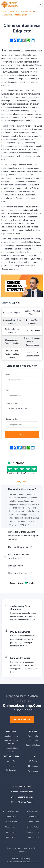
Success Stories (33, 832)
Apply (22, 435)
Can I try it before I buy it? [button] (20, 547)
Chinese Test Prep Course (22, 802)
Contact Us (22, 852)
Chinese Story (11, 832)
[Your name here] (22, 380)
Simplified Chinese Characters (11, 742)
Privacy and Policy (13, 848)
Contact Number (12, 419)
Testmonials (33, 736)
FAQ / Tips (22, 481)
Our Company (11, 770)
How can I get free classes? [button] (22, 489)
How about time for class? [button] (20, 573)
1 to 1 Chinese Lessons (26, 11)
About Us (11, 761)
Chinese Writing (33, 827)
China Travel (11, 816)
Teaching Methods (33, 745)
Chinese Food (33, 816)
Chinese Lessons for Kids (22, 792)
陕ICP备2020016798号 (21, 859)
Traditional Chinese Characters (11, 750)
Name (8, 374)
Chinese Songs (33, 837)
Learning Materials (11, 736)
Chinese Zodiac (11, 822)
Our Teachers (33, 741)
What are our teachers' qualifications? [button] (19, 556)
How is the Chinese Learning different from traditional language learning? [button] (24, 536)
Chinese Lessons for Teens (22, 797)
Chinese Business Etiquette (15, 15)
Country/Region (11, 403)
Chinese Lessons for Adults (22, 786)
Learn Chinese (8, 11)
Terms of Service (30, 848)
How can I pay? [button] (15, 566)
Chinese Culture (33, 822)
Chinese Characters (11, 811)
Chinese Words (11, 837)
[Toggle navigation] (40, 4)
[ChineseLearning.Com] (10, 4)
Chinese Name (33, 811)
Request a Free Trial (22, 719)
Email (8, 390)
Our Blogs (11, 765)
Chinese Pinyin (11, 827)
